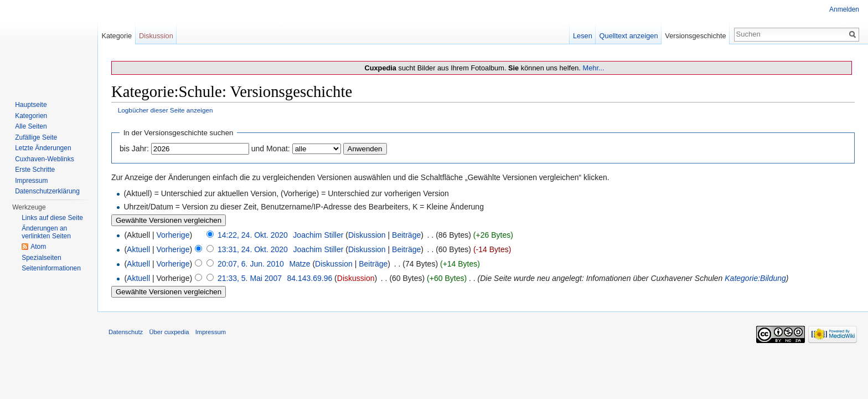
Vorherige (173, 235)
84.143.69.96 (309, 278)
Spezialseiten (41, 258)
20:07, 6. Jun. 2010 (251, 264)
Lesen (583, 36)
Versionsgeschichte (695, 36)
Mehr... (593, 68)
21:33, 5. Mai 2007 (250, 278)
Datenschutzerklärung (47, 191)
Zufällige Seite (36, 137)
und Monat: (271, 149)
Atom (38, 247)
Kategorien (31, 116)
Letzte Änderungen (43, 148)
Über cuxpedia (169, 332)
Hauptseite (31, 105)
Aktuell (138, 249)
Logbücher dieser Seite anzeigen (166, 110)
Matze (299, 264)
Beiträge (406, 235)
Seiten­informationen (51, 268)
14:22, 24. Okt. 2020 (253, 235)
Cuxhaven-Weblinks (45, 159)
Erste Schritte (35, 170)
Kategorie (117, 36)
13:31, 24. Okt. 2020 (253, 249)
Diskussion (367, 235)
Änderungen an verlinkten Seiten (46, 232)
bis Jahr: (134, 149)
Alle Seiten (31, 126)
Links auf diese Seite (52, 218)
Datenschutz (126, 332)
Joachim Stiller (318, 235)
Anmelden (844, 9)
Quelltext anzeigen (629, 36)
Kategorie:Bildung (755, 278)
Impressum (31, 181)
